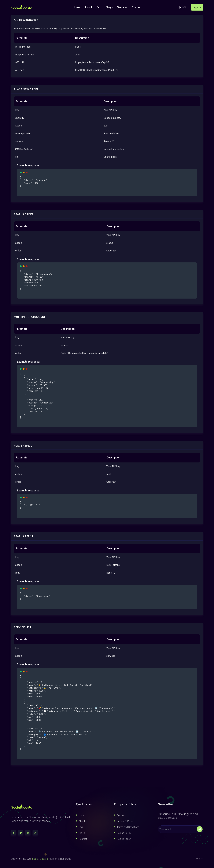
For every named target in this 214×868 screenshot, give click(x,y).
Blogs (109, 7)
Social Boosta (40, 859)
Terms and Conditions (128, 827)
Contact (137, 7)
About (88, 7)
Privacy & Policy (125, 821)
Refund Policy (124, 833)
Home (76, 7)
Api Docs (121, 815)
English (200, 858)
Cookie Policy (124, 839)
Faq (99, 7)
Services (122, 7)
